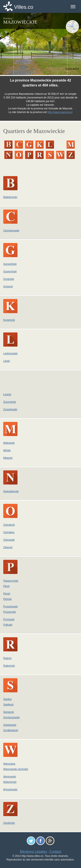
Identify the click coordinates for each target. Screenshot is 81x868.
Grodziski (9, 279)
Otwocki (8, 547)
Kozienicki (9, 320)
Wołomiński (10, 782)
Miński (7, 450)
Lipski (7, 361)
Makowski (9, 443)
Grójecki (8, 287)
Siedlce (7, 699)
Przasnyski (10, 612)
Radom (7, 658)
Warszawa (9, 764)
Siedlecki (8, 705)
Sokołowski (10, 725)
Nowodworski (11, 491)
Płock (6, 586)
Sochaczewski (11, 717)
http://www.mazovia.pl (60, 112)
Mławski (8, 458)
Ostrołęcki (9, 525)
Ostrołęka (9, 532)
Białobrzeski (10, 197)
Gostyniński (10, 272)
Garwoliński (10, 264)
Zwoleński (9, 823)
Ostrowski (9, 540)
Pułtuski (8, 625)
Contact (55, 852)
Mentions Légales (33, 852)
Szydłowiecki (11, 730)
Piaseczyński (11, 581)
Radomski (9, 666)
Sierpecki (9, 712)
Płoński (7, 599)
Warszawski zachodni (16, 769)
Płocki (7, 594)
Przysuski (9, 619)
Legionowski (10, 353)
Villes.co (24, 7)
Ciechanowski (11, 231)
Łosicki (7, 394)
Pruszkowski (10, 607)
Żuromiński (10, 402)
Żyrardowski (10, 409)
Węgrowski (10, 777)
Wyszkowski (10, 790)
